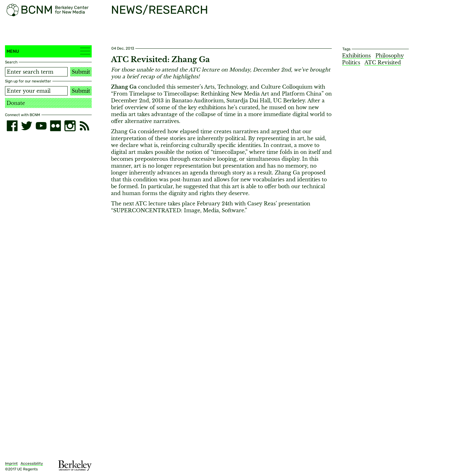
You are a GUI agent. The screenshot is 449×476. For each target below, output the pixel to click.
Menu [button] (48, 51)
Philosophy (390, 56)
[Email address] (36, 91)
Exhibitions (356, 56)
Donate (16, 103)
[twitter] (27, 126)
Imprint (11, 464)
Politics (351, 62)
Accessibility (32, 464)
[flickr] (56, 126)
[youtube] (41, 126)
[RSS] (84, 126)
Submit (81, 72)
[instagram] (70, 126)
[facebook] (12, 126)
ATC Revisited (383, 62)
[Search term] (36, 72)
